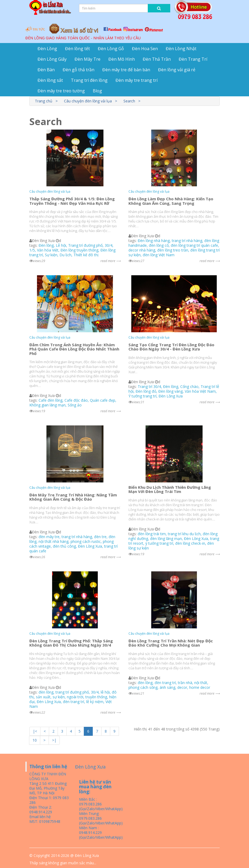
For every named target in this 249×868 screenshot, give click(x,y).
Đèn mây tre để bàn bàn (126, 70)
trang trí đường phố (72, 692)
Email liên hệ (40, 817)
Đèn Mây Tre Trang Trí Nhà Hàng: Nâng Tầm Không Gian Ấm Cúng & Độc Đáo (73, 497)
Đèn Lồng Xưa (171, 396)
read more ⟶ (110, 261)
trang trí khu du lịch (184, 534)
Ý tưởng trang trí (142, 396)
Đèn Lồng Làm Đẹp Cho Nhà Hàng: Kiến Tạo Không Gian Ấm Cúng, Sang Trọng (171, 201)
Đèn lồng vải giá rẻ (177, 70)
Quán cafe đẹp (103, 400)
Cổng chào (189, 386)
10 (35, 740)
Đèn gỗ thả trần (79, 70)
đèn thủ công (64, 546)
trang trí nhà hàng (187, 241)
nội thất (201, 683)
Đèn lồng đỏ (146, 391)
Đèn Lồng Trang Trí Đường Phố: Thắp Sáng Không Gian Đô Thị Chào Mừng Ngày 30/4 (71, 643)
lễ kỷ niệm (95, 702)
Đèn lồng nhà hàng (154, 241)
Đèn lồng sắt (50, 80)
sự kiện (59, 697)
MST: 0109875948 (45, 821)
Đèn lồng (46, 245)
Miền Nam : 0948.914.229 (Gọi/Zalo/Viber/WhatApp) (101, 833)
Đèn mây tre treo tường (61, 91)
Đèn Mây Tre (87, 59)
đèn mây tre (49, 537)
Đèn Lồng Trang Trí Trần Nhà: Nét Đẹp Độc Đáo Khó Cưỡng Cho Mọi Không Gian (171, 643)
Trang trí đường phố (85, 245)
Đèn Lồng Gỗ (111, 49)
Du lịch (65, 255)
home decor (200, 687)
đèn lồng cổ (159, 245)
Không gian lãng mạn (47, 405)
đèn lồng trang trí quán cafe (194, 245)
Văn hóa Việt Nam (200, 391)
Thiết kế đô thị (86, 255)
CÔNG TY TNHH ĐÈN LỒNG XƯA (48, 776)
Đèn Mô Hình (122, 59)
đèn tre (100, 537)
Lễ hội (61, 245)
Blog (97, 91)
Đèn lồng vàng (170, 391)
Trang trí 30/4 (149, 386)
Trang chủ (44, 101)
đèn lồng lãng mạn (166, 539)
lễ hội (105, 692)
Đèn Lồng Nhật (181, 49)
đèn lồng (46, 692)
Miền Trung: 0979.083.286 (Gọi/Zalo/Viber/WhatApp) (101, 818)
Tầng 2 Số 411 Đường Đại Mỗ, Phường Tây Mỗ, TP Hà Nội (48, 788)
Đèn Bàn (46, 70)
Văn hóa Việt (48, 250)
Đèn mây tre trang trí (137, 80)
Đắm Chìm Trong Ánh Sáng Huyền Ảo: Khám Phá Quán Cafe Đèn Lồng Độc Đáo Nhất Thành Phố (74, 349)
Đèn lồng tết (77, 49)
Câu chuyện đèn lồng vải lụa (88, 101)
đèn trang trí (73, 702)
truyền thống (96, 697)
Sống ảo (75, 405)
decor (182, 687)
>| (54, 740)
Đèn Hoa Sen (145, 49)
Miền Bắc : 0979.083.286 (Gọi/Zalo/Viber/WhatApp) (101, 804)
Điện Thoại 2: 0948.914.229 (41, 810)
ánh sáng (167, 687)
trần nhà (185, 683)
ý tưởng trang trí (159, 543)
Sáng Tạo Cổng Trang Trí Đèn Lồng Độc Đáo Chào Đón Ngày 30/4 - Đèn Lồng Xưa (171, 347)
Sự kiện (51, 255)
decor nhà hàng (142, 250)
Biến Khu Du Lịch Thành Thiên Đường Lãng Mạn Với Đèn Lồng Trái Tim (170, 489)
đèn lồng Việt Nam (159, 255)
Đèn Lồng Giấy (52, 59)
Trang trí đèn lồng (89, 80)
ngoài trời (75, 697)
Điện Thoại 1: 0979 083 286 (49, 800)
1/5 (32, 250)
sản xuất (43, 697)
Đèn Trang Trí (193, 59)
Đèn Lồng (47, 49)
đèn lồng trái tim (152, 534)
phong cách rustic (86, 541)
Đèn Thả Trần (157, 59)
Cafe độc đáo (76, 400)
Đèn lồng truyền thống (79, 250)
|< (35, 731)
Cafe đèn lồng (50, 400)
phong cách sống (143, 687)
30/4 (109, 245)
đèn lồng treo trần (173, 250)
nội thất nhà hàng (54, 541)
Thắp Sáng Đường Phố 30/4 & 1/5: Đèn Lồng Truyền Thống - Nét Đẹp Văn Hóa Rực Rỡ (72, 201)
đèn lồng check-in (190, 543)
